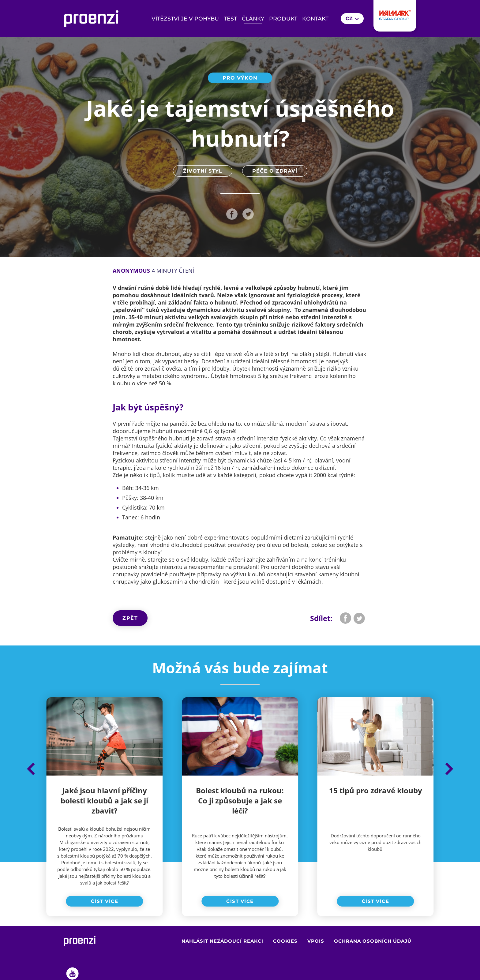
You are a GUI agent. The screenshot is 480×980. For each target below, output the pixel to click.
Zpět (130, 618)
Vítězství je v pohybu (185, 19)
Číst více (105, 901)
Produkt (283, 19)
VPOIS (316, 941)
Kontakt (315, 19)
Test (230, 19)
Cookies (285, 941)
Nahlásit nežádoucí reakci (222, 941)
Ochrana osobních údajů (373, 941)
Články (253, 19)
